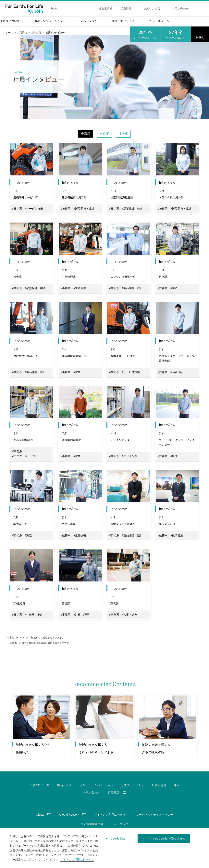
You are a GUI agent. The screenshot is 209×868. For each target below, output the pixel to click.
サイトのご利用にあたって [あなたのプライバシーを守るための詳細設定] (77, 864)
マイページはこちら (145, 34)
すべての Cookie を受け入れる (166, 843)
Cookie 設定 (118, 843)
